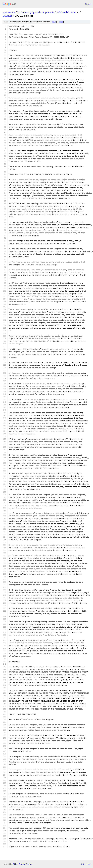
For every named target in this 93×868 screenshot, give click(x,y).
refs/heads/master (66, 12)
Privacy (22, 864)
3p (19, 12)
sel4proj (27, 12)
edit (61, 22)
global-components (44, 12)
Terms (29, 864)
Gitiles (15, 864)
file (54, 22)
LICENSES (8, 16)
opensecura (9, 12)
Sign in (88, 4)
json (88, 864)
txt (82, 864)
